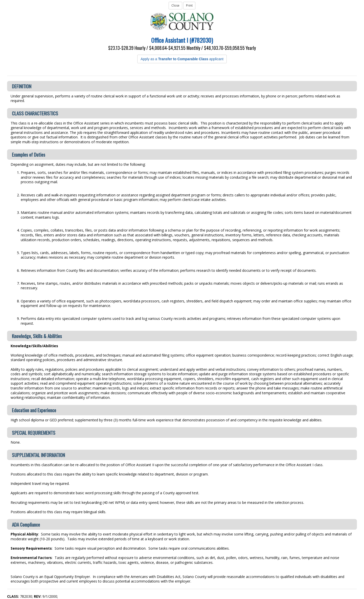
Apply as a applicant (182, 59)
